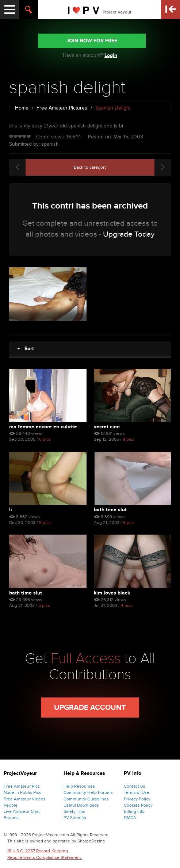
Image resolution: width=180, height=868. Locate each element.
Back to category (90, 167)
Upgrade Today (129, 234)
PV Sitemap (75, 818)
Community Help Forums (88, 792)
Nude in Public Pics (22, 792)
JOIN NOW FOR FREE (92, 41)
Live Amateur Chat (22, 811)
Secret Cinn (107, 427)
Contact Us (135, 786)
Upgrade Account (90, 708)
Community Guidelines (86, 799)
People (11, 805)
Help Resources (79, 786)
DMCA (130, 818)
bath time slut (110, 510)
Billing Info (134, 811)
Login (111, 55)
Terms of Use (137, 792)
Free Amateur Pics (22, 786)
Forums (11, 818)
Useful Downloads (81, 805)
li (11, 510)
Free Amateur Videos (25, 799)
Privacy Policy (137, 799)
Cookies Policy (138, 805)
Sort (26, 349)
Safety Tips (74, 811)
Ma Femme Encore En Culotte (43, 427)
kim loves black (112, 593)
